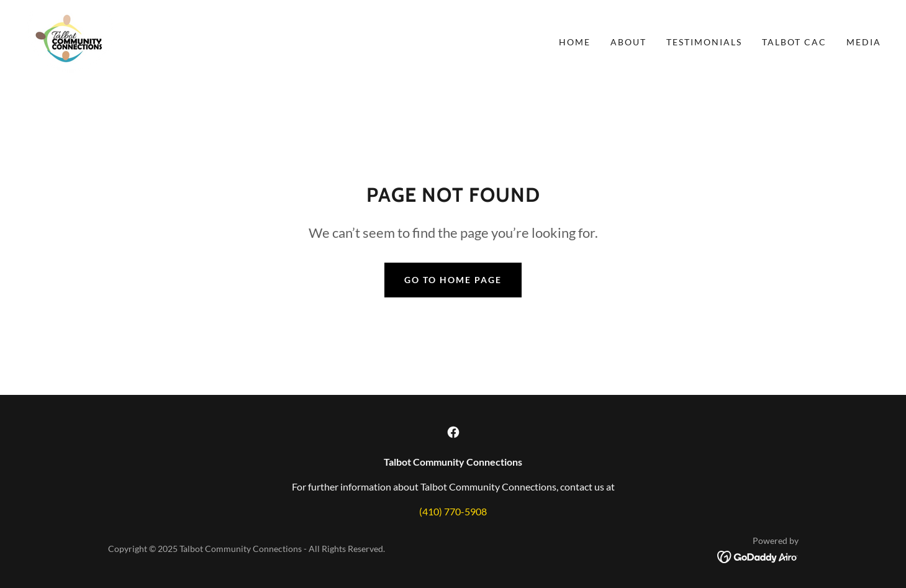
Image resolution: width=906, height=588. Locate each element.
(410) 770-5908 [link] (453, 511)
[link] (70, 41)
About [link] (628, 42)
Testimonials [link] (704, 42)
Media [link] (864, 42)
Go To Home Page (453, 280)
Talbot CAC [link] (794, 42)
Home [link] (575, 42)
